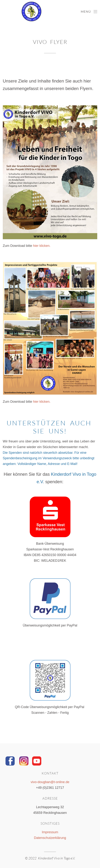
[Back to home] (21, 12)
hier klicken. (42, 246)
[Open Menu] (89, 12)
